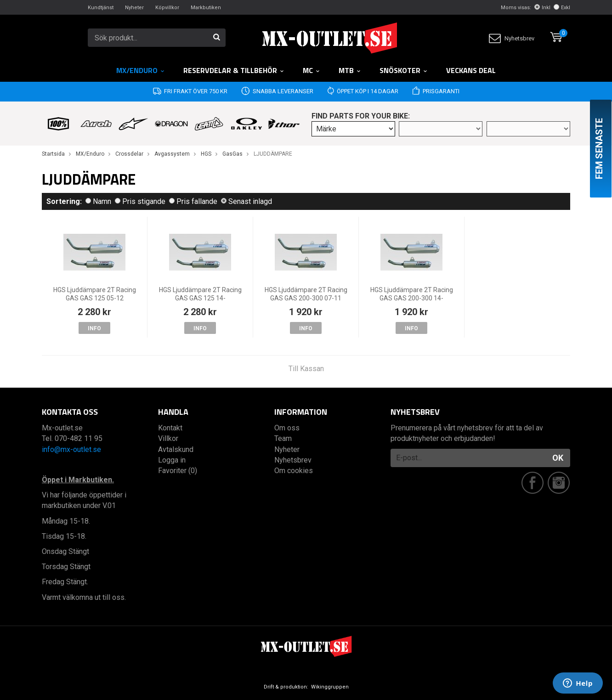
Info (94, 328)
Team (283, 438)
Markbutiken (206, 8)
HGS (206, 154)
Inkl (542, 8)
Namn (98, 201)
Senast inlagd (246, 201)
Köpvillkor (167, 8)
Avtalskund (176, 449)
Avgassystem (172, 154)
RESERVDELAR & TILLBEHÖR (234, 70)
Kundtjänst (101, 8)
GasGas (232, 154)
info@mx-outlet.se (71, 449)
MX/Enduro (141, 70)
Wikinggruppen (330, 687)
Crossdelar (129, 154)
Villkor (168, 438)
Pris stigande (140, 201)
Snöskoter (404, 70)
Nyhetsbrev (512, 38)
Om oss (287, 428)
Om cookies (294, 471)
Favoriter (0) (178, 471)
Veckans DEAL (471, 70)
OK (558, 458)
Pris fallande (193, 201)
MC (312, 70)
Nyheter (134, 8)
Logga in (172, 460)
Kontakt (170, 428)
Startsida (53, 154)
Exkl (562, 8)
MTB (350, 70)
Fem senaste (599, 149)
